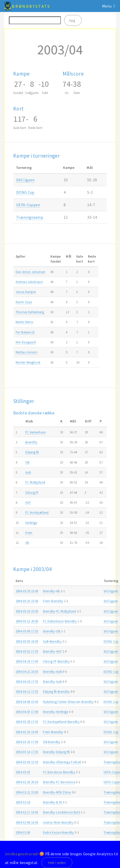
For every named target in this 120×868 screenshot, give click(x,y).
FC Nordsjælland (37, 512)
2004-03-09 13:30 (27, 762)
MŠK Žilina (63, 792)
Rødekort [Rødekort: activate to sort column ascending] (92, 259)
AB (27, 543)
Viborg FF (32, 492)
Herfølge (31, 523)
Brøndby (31, 442)
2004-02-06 (23, 832)
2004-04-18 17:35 (27, 681)
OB (27, 462)
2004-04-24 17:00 (27, 661)
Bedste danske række (34, 413)
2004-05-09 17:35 (27, 631)
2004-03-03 (23, 772)
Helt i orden (57, 863)
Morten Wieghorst (28, 362)
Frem (29, 533)
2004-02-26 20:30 (27, 782)
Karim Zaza (24, 302)
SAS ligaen (25, 180)
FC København (36, 432)
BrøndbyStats (31, 6)
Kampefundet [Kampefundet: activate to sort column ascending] (56, 259)
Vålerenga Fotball (69, 762)
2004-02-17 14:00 (27, 812)
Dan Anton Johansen (31, 272)
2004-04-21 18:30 (27, 672)
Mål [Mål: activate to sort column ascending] (69, 256)
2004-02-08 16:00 (27, 822)
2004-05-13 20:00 (27, 621)
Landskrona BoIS (68, 812)
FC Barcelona (52, 772)
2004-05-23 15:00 (27, 601)
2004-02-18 (23, 802)
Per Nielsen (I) (25, 332)
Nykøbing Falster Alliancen (62, 702)
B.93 (59, 802)
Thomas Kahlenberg (30, 312)
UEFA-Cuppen (28, 205)
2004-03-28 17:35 (27, 722)
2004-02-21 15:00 (27, 792)
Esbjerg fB (32, 452)
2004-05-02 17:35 (27, 651)
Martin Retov (25, 322)
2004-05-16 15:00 (27, 611)
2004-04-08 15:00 (27, 702)
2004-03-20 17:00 (27, 742)
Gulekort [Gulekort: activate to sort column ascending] (80, 259)
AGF (28, 502)
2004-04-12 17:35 (27, 691)
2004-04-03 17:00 (27, 712)
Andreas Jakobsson (29, 282)
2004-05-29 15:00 (27, 591)
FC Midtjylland (35, 482)
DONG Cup (25, 192)
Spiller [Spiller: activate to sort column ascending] (20, 256)
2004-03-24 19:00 (27, 732)
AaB (28, 472)
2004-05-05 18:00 (27, 641)
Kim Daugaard (26, 342)
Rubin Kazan (52, 832)
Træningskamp (30, 217)
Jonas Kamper (26, 292)
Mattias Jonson (26, 352)
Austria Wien (52, 822)
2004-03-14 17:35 (27, 752)
